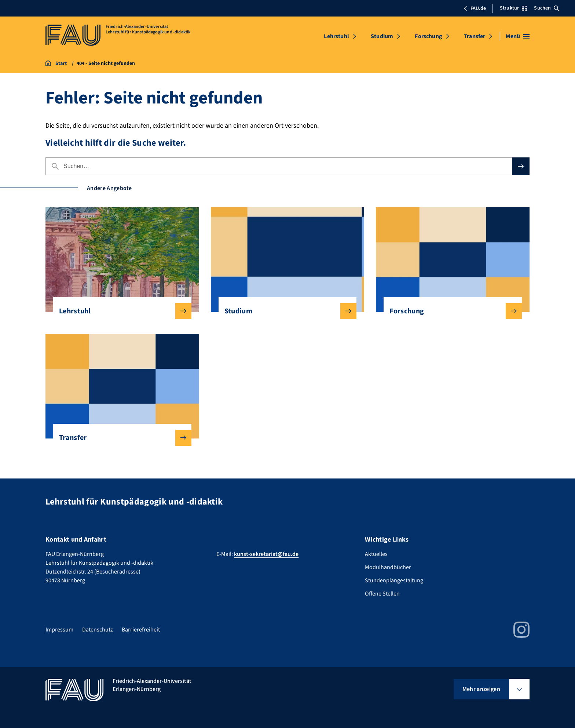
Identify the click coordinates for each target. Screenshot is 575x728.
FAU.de (475, 8)
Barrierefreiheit (141, 630)
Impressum (59, 630)
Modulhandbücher (388, 567)
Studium (382, 36)
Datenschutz (98, 630)
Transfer (475, 36)
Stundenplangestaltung (394, 580)
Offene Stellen (382, 594)
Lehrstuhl (336, 36)
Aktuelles (376, 554)
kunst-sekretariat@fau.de (266, 554)
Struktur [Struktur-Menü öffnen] (513, 8)
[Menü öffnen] (518, 36)
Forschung (428, 36)
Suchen (547, 8)
